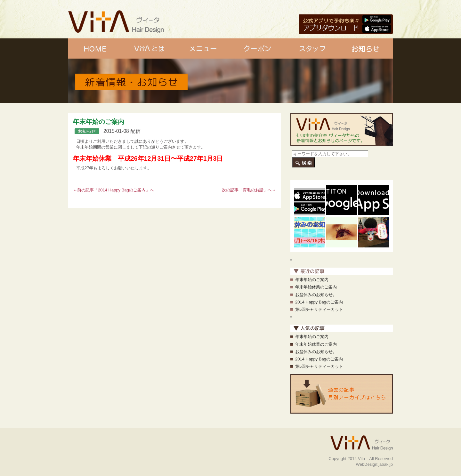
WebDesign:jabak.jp (374, 464)
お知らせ (366, 48)
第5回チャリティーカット (319, 309)
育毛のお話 (253, 190)
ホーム (95, 48)
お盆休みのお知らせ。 (316, 295)
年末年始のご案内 (312, 280)
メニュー (203, 48)
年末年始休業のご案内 (316, 287)
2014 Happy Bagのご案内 (122, 190)
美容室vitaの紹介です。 (378, 5)
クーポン (258, 48)
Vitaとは (149, 48)
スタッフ (312, 48)
